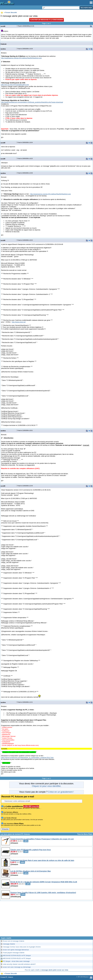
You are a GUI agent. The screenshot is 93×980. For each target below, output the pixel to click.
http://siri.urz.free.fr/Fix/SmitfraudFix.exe (15, 85)
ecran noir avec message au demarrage (17, 967)
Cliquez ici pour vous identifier (46, 786)
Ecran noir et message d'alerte (14, 941)
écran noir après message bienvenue (16, 950)
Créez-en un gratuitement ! (61, 792)
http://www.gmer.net (19, 322)
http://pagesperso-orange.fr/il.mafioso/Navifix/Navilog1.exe (21, 58)
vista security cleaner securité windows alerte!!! (19, 964)
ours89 (3, 26)
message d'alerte (9, 944)
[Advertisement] (46, 920)
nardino (3, 49)
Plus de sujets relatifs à (46, 970)
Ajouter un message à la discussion (46, 20)
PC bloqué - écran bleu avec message (16, 961)
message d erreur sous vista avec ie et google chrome (22, 947)
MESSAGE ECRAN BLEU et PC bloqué (17, 955)
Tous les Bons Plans (85, 834)
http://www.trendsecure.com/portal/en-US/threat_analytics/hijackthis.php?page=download (32, 102)
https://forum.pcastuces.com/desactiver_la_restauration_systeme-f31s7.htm (27, 757)
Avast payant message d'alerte (14, 953)
